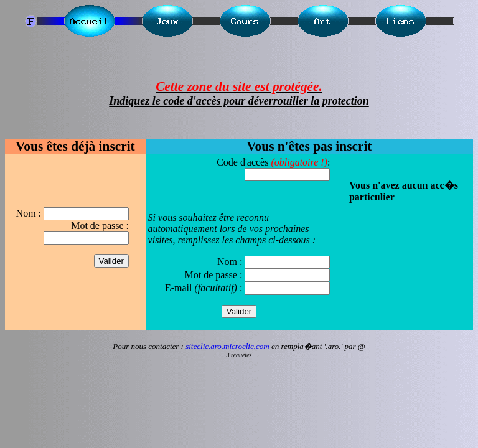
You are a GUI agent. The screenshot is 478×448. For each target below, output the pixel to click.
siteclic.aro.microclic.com (227, 346)
